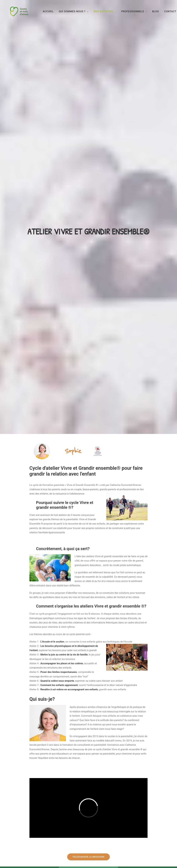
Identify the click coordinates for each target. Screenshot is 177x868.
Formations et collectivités (66, 828)
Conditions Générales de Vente (110, 837)
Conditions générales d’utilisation (104, 829)
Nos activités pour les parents (67, 822)
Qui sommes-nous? (60, 817)
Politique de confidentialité (109, 842)
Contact (98, 822)
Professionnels (138, 14)
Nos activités (109, 14)
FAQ (95, 817)
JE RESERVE (25, 769)
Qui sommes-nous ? (78, 14)
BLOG (160, 14)
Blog (53, 834)
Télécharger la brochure (88, 483)
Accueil (52, 14)
